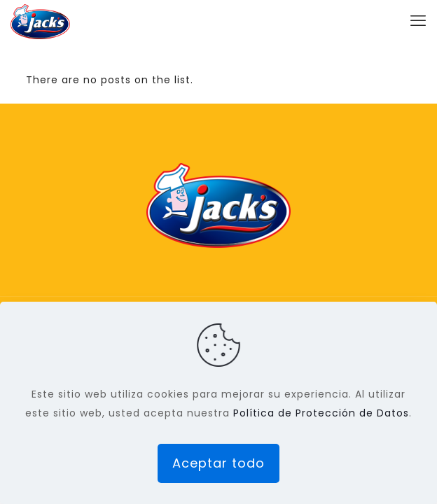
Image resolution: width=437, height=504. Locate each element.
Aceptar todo (218, 463)
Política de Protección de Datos (321, 413)
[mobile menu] (418, 21)
